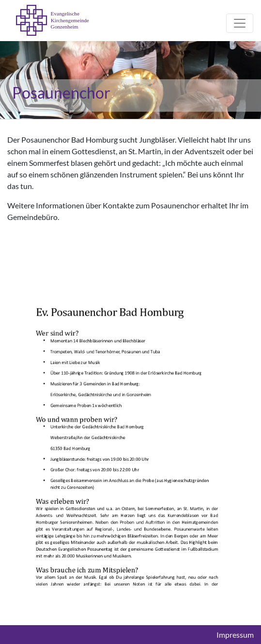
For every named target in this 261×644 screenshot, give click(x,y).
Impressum (235, 635)
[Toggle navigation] (240, 23)
